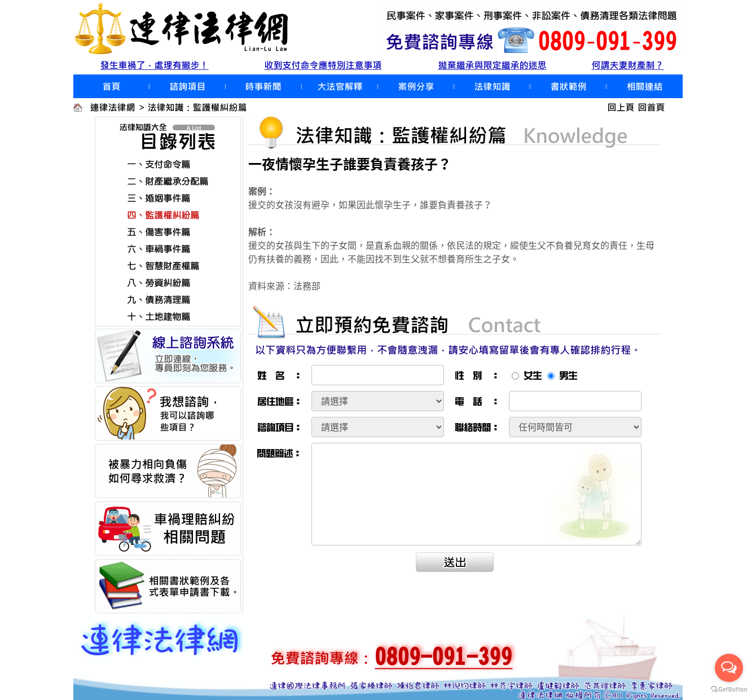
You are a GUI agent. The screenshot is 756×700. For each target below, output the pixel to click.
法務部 (307, 285)
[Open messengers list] (729, 668)
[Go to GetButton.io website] (729, 689)
